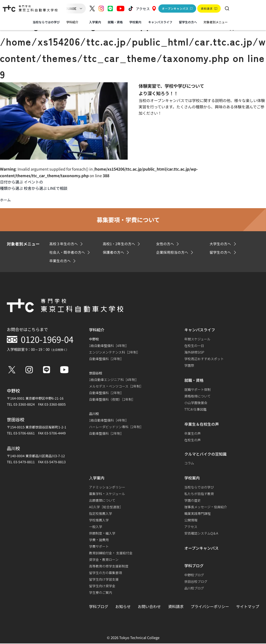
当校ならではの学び (46, 22)
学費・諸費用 (99, 540)
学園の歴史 (193, 500)
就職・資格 (115, 22)
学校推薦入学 (99, 520)
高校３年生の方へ (65, 244)
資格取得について (198, 396)
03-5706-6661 (24, 433)
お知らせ (123, 607)
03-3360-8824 (24, 405)
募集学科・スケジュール (107, 494)
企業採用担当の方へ (173, 253)
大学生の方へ (221, 244)
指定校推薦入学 (101, 514)
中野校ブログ (194, 575)
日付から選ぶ (12, 182)
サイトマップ (248, 607)
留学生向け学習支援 (104, 579)
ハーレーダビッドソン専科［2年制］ (116, 427)
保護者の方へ (114, 253)
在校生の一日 (194, 346)
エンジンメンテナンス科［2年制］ (115, 353)
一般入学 (96, 527)
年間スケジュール (197, 339)
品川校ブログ (194, 588)
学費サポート (99, 546)
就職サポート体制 (198, 390)
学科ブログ (99, 607)
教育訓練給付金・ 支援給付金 (111, 553)
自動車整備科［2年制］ (106, 359)
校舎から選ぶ (35, 188)
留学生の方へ (188, 22)
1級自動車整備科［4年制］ (109, 346)
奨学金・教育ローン (104, 560)
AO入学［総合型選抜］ (106, 507)
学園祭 (189, 366)
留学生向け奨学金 (102, 586)
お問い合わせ (149, 607)
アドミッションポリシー (107, 487)
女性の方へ (166, 244)
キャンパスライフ (160, 22)
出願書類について (102, 500)
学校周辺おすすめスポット (204, 359)
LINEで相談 (58, 188)
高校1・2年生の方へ (120, 244)
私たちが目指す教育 (199, 494)
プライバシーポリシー (210, 607)
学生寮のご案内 (101, 593)
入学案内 (95, 22)
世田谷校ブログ (196, 582)
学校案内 (135, 22)
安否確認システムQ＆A (201, 533)
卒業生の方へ (61, 261)
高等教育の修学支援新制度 (109, 566)
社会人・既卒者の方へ (68, 253)
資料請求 (176, 607)
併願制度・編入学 (102, 533)
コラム (189, 463)
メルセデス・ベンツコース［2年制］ (116, 387)
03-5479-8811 (24, 462)
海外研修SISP (194, 353)
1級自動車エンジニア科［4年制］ (114, 380)
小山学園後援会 (196, 403)
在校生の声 (193, 440)
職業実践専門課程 (198, 514)
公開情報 (191, 520)
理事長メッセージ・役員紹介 (206, 507)
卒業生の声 (193, 434)
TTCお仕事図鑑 (195, 410)
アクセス (146, 9)
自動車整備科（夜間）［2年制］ (112, 400)
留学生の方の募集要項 (105, 573)
